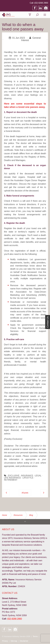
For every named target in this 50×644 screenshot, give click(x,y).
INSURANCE (27, 476)
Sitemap (14, 641)
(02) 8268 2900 (41, 3)
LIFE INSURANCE (12, 478)
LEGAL (38, 476)
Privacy (5, 641)
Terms (35, 636)
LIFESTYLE (28, 478)
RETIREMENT (11, 480)
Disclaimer (24, 641)
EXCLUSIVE (14, 476)
